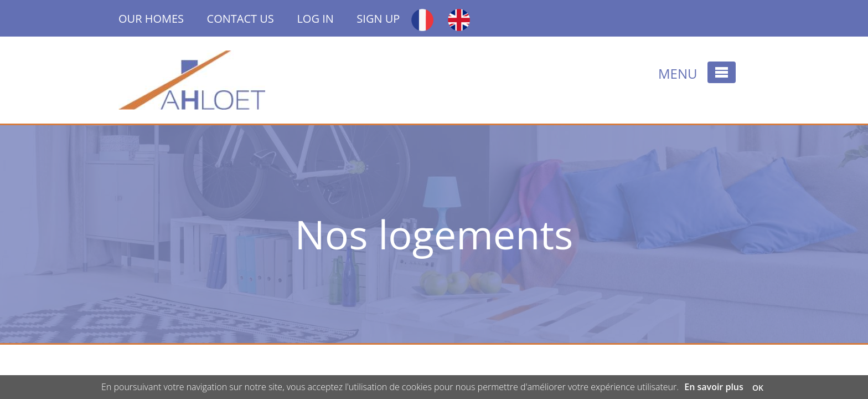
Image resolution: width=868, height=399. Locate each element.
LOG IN (315, 19)
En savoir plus (714, 387)
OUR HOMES (163, 19)
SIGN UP (378, 19)
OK (758, 388)
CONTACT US (241, 19)
